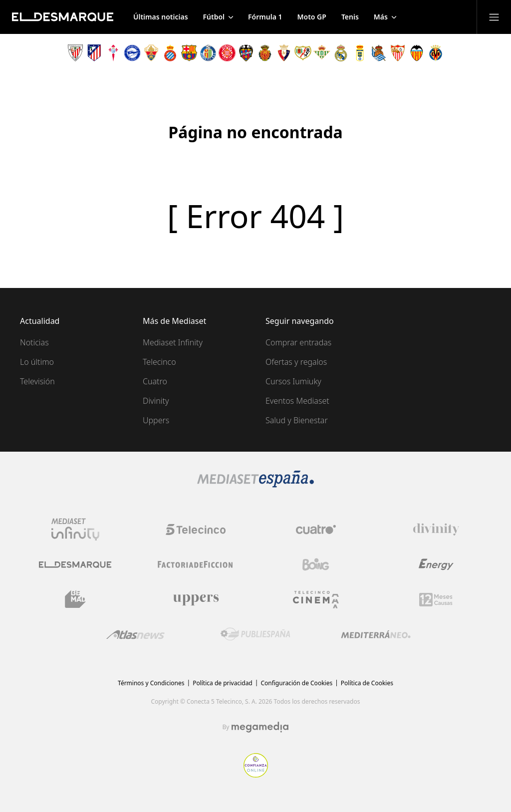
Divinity (156, 401)
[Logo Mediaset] (255, 485)
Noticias (34, 342)
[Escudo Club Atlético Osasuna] (284, 53)
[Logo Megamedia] (260, 727)
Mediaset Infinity (173, 342)
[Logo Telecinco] (196, 530)
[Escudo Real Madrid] (341, 53)
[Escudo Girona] (227, 53)
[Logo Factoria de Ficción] (196, 564)
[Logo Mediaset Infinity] (75, 530)
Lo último (37, 362)
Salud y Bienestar (297, 420)
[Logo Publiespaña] (255, 634)
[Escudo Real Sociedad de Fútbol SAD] (379, 53)
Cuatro (155, 381)
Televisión (37, 381)
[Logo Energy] (436, 564)
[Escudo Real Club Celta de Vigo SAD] (113, 53)
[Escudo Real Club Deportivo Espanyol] (170, 53)
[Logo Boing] (316, 564)
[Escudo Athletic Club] (75, 53)
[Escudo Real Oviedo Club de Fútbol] (360, 53)
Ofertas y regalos (296, 362)
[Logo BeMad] (75, 599)
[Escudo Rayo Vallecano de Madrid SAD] (303, 53)
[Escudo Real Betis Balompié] (322, 53)
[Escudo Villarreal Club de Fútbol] (436, 53)
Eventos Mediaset (297, 401)
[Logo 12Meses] (436, 600)
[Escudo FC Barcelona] (189, 53)
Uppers (156, 420)
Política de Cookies (367, 683)
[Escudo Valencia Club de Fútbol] (417, 53)
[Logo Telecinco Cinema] (316, 600)
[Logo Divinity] (436, 530)
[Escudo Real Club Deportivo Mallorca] (265, 53)
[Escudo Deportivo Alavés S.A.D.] (132, 53)
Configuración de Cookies (296, 683)
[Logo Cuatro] (316, 530)
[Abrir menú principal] (494, 17)
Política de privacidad (223, 683)
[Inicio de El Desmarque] (63, 17)
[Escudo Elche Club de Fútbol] (151, 53)
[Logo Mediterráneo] (376, 634)
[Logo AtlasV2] (135, 635)
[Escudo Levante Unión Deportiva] (246, 53)
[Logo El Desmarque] (75, 565)
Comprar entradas (298, 342)
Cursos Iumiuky (293, 381)
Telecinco (159, 362)
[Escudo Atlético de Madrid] (94, 53)
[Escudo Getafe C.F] (208, 53)
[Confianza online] (256, 775)
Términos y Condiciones (151, 683)
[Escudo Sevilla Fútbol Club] (398, 53)
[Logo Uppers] (196, 599)
